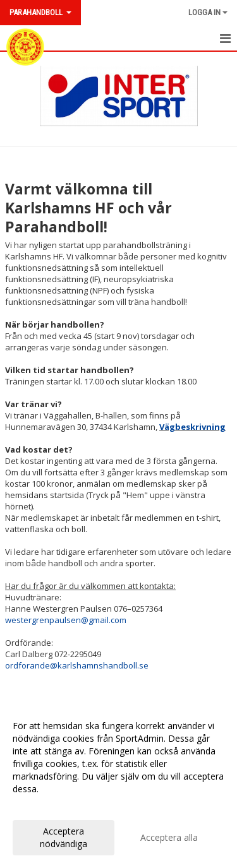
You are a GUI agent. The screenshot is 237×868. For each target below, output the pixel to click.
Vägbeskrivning (192, 427)
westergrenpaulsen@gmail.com (66, 620)
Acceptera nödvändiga (64, 837)
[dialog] (118, 784)
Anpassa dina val (47, 806)
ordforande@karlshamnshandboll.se (77, 665)
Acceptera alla (169, 837)
